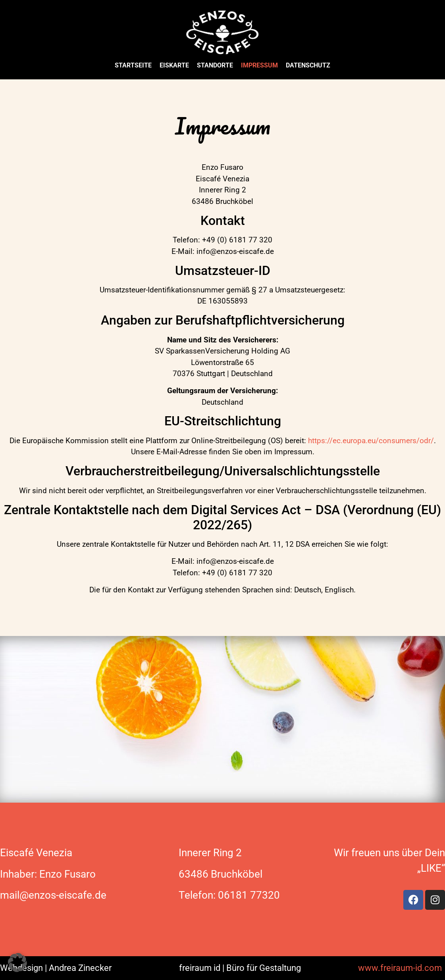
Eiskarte (174, 65)
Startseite (133, 65)
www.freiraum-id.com (400, 968)
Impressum (259, 65)
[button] (17, 963)
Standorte (215, 65)
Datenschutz (308, 65)
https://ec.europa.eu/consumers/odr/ (371, 441)
